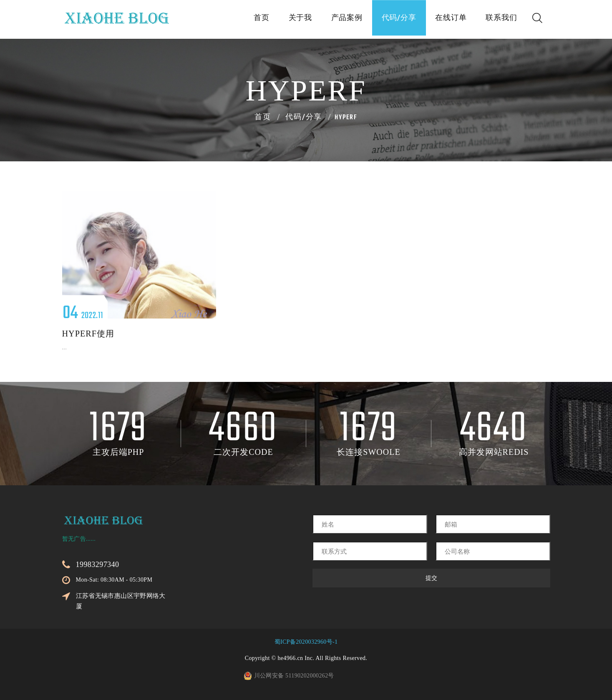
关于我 (280, 20)
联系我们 (499, 20)
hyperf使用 (88, 334)
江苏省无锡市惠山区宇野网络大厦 (121, 601)
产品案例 (331, 20)
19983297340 (98, 565)
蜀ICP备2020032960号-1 (306, 642)
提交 (431, 578)
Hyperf (346, 118)
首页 (237, 20)
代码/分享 (388, 20)
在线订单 (444, 20)
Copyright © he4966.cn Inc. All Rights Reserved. (306, 658)
